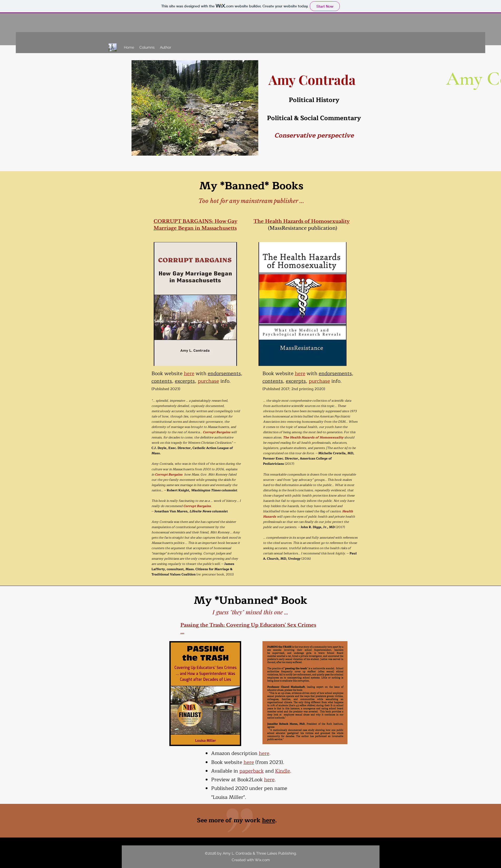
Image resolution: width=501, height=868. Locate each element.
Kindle (283, 771)
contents (162, 381)
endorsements (224, 374)
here (189, 374)
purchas (318, 381)
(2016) (306, 559)
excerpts (185, 381)
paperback (252, 771)
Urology (295, 559)
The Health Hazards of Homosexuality (302, 221)
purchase (208, 381)
